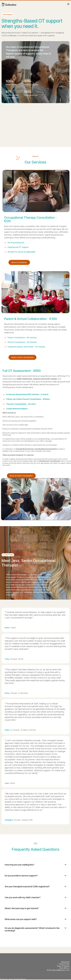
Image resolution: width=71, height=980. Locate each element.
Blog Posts (65, 962)
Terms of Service (63, 966)
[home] (9, 4)
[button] (68, 4)
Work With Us (64, 968)
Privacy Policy (64, 964)
